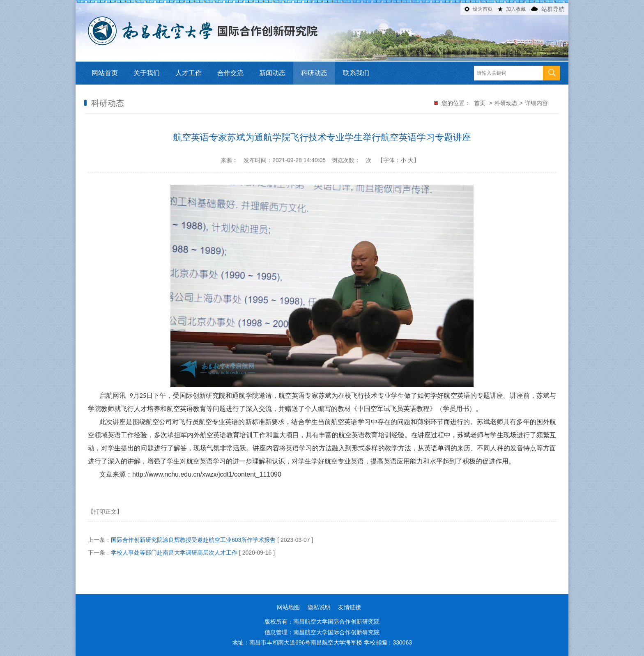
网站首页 (105, 73)
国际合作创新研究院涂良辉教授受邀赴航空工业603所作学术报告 (193, 540)
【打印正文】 (105, 511)
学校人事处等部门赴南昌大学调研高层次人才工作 (174, 553)
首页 (480, 103)
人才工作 (189, 73)
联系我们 (356, 73)
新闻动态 (272, 73)
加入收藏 (516, 9)
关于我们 (147, 73)
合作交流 (230, 73)
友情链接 (350, 607)
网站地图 (288, 607)
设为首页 (483, 9)
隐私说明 (319, 607)
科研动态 (314, 73)
